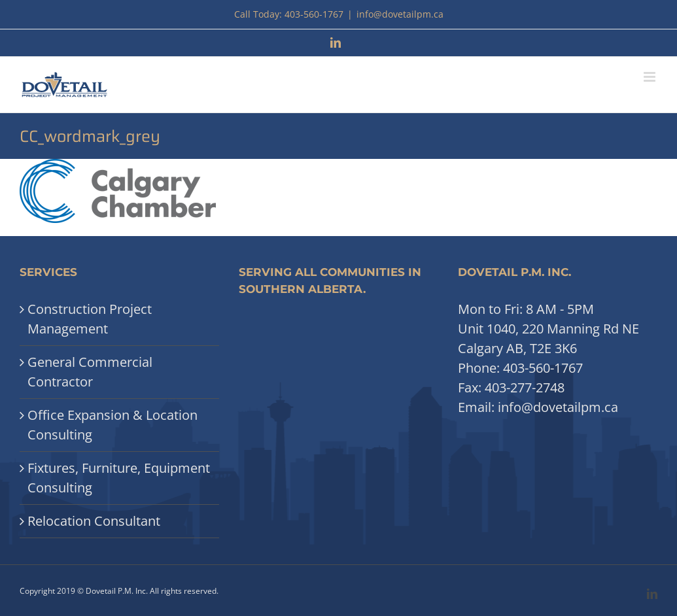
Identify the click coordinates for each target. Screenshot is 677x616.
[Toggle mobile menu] (651, 77)
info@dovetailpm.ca (400, 14)
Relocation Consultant (94, 521)
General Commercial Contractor (90, 372)
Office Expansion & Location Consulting (113, 425)
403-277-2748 (525, 387)
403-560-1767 (543, 368)
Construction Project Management (90, 319)
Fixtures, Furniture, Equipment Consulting (119, 478)
